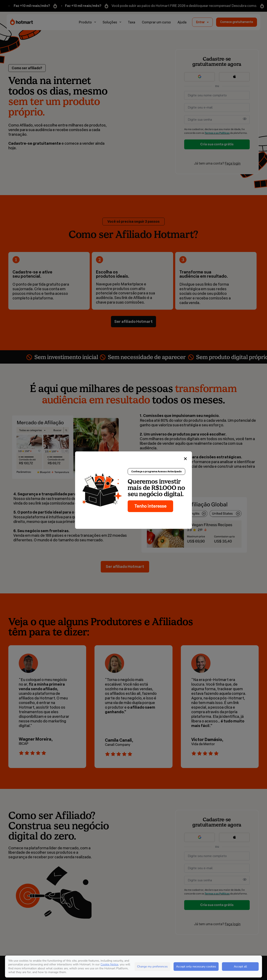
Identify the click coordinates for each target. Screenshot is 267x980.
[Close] (185, 459)
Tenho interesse (150, 506)
